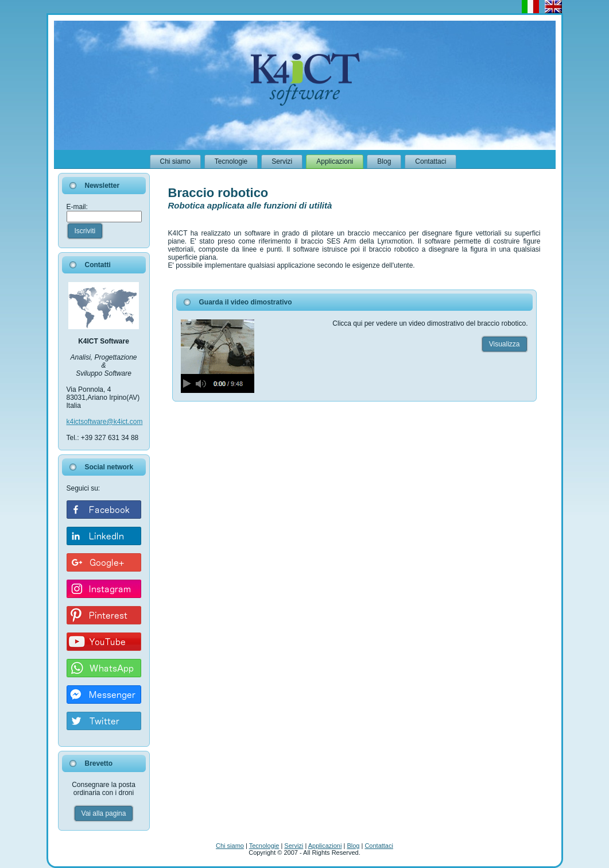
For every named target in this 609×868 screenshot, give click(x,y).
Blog (353, 846)
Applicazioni (325, 846)
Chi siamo (230, 846)
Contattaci (379, 846)
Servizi (294, 846)
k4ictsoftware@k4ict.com (105, 422)
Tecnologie (264, 846)
